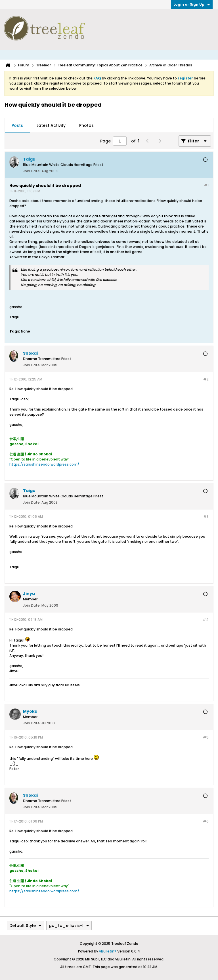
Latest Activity (51, 125)
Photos (86, 125)
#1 (206, 185)
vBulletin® (108, 951)
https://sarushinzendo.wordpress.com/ (44, 464)
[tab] (17, 126)
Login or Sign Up (192, 4)
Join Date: (32, 171)
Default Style (25, 926)
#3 (206, 517)
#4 (206, 620)
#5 (206, 737)
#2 (206, 379)
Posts (17, 125)
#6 (206, 821)
